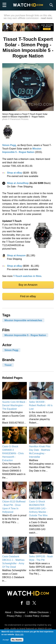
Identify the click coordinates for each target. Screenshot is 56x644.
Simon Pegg (9, 145)
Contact (45, 616)
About (8, 612)
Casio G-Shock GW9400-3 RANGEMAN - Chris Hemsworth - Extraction (13, 453)
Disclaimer (20, 612)
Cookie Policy (32, 616)
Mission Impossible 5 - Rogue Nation (25, 335)
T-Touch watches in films (27, 276)
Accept (6, 640)
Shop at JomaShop (18, 183)
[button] (28, 110)
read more (47, 18)
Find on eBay (28, 296)
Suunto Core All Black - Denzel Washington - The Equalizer (15, 405)
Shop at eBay (15, 173)
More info (19, 634)
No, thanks (17, 640)
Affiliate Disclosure (39, 612)
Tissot (8, 365)
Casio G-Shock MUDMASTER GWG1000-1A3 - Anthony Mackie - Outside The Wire (38, 508)
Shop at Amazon (16, 255)
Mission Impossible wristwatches (23, 320)
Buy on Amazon (28, 285)
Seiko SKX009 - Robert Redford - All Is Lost (41, 405)
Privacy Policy (14, 616)
